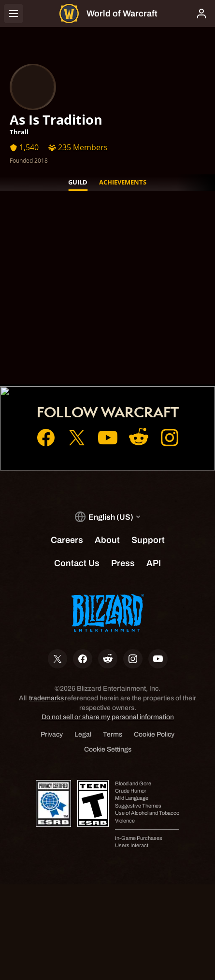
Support (108, 369)
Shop (108, 356)
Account (107, 342)
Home (108, 329)
